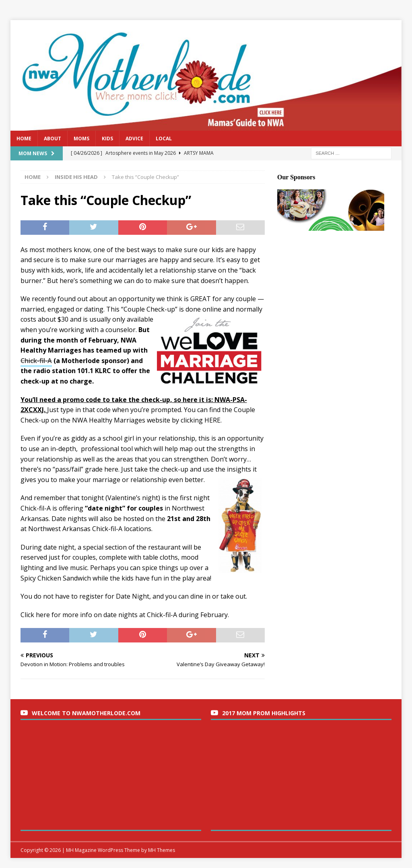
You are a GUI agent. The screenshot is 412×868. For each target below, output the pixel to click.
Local (164, 139)
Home (24, 139)
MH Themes (162, 850)
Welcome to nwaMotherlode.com (86, 713)
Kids (107, 139)
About (53, 139)
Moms (81, 139)
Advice (134, 139)
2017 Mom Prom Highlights (264, 713)
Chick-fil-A (36, 361)
